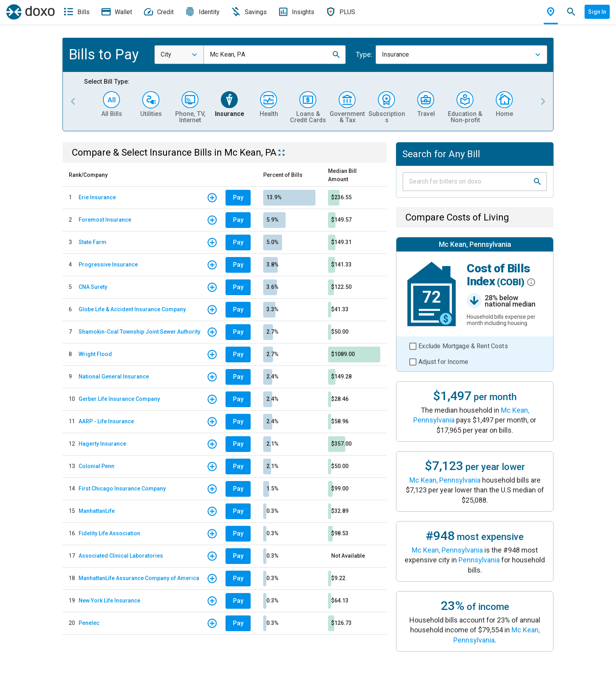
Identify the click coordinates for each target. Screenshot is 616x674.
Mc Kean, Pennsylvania (445, 480)
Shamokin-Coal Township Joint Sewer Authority (139, 332)
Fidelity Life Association (109, 533)
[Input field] (468, 182)
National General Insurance (114, 376)
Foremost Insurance (105, 220)
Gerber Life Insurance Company (119, 399)
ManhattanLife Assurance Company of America (139, 578)
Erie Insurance (97, 197)
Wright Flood (95, 354)
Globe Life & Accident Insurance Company (132, 309)
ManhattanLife (97, 511)
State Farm (93, 242)
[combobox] (179, 55)
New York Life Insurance (109, 601)
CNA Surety (93, 287)
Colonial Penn (96, 466)
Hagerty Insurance (102, 444)
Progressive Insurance (108, 264)
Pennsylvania (479, 560)
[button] (336, 55)
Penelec (89, 623)
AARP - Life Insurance (106, 421)
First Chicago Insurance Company (122, 489)
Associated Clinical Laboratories (121, 556)
